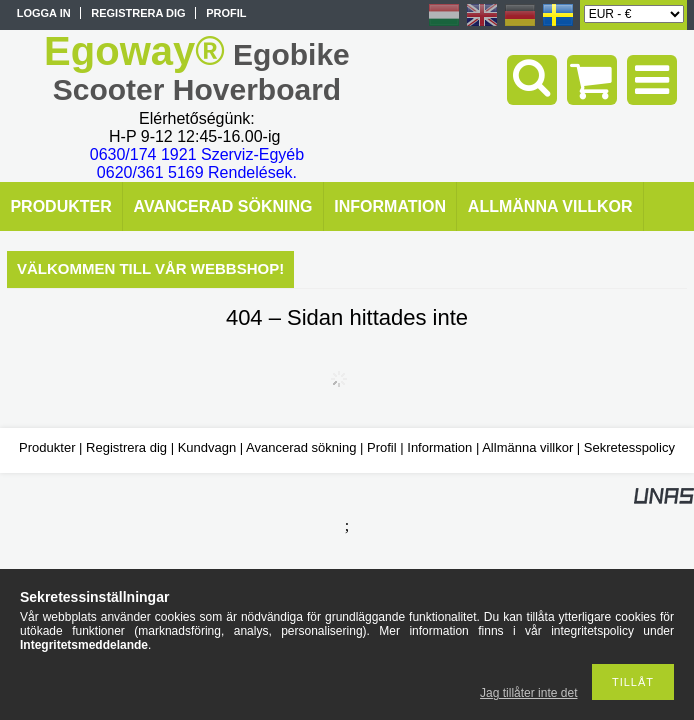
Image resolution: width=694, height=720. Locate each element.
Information (439, 447)
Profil (382, 447)
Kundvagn (207, 447)
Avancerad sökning (301, 447)
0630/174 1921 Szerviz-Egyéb (197, 154)
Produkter (47, 447)
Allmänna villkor (527, 447)
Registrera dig (126, 447)
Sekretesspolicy (629, 447)
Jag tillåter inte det (528, 693)
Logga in (44, 13)
